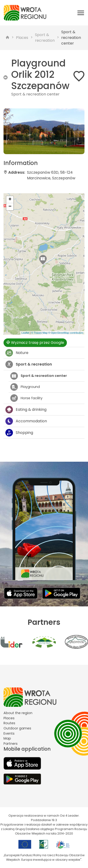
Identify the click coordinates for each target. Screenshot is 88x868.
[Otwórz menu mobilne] (81, 13)
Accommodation (26, 421)
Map (7, 738)
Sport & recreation (45, 38)
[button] (43, 260)
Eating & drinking (26, 410)
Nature (17, 353)
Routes (9, 723)
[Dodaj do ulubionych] (79, 77)
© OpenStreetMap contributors (66, 333)
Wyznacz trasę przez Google (35, 343)
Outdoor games (17, 728)
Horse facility (26, 398)
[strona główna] (8, 38)
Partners (11, 744)
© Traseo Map (39, 333)
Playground (25, 387)
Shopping (19, 433)
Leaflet (25, 333)
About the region (18, 713)
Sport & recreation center (71, 38)
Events (9, 733)
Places (22, 38)
